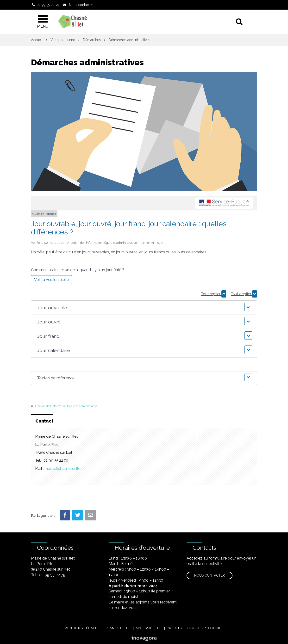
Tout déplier (244, 294)
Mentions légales (82, 628)
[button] (144, 308)
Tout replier (214, 294)
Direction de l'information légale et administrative (66, 406)
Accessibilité (148, 628)
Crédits (174, 628)
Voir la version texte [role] (51, 280)
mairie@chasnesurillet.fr (65, 469)
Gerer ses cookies (206, 628)
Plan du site (118, 628)
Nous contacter (210, 575)
